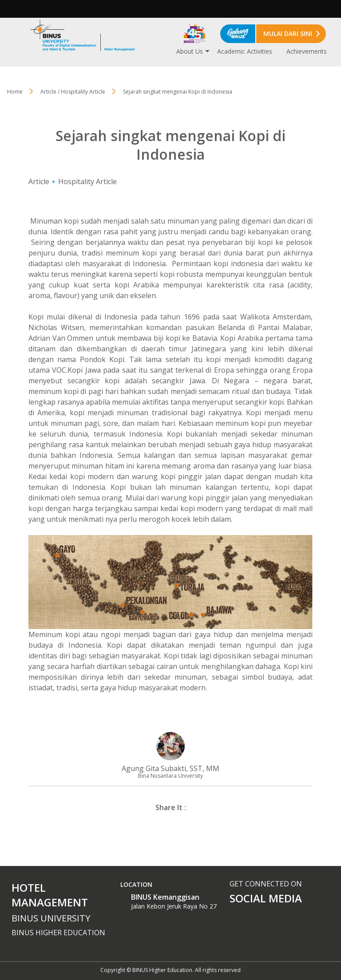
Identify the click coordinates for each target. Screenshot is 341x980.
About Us (190, 51)
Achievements (307, 51)
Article (39, 181)
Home (15, 92)
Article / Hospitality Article (73, 92)
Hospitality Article (87, 181)
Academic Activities (245, 51)
